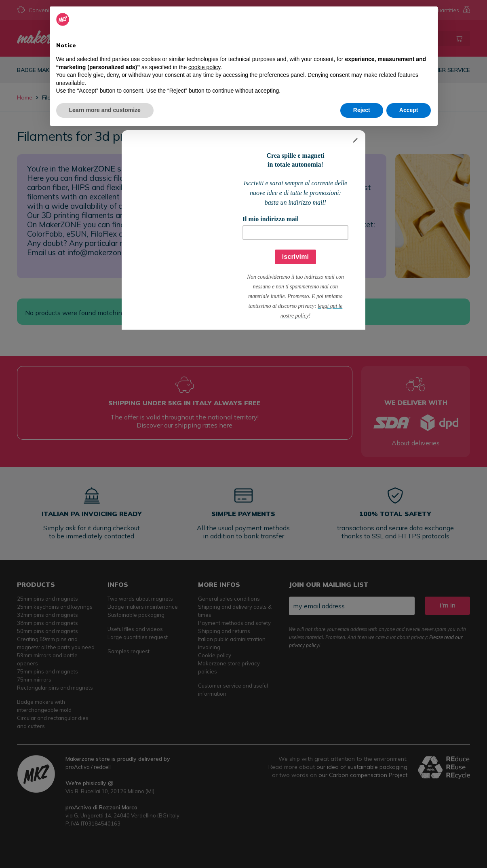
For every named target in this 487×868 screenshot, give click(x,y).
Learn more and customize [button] (105, 110)
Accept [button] (409, 110)
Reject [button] (362, 110)
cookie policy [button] (204, 67)
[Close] (355, 140)
